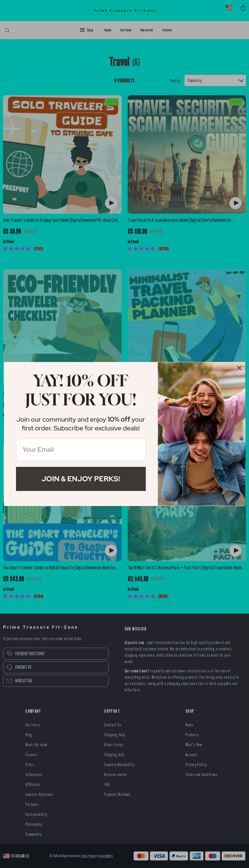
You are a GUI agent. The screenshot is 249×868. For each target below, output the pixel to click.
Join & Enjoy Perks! (81, 479)
